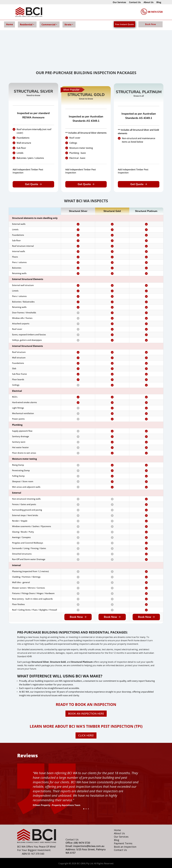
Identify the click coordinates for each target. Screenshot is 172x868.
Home (9, 24)
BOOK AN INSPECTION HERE (86, 714)
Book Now (150, 24)
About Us (149, 3)
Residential (26, 24)
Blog (159, 3)
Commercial (48, 24)
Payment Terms (123, 843)
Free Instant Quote (124, 24)
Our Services (119, 3)
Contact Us (135, 3)
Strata (68, 24)
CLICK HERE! (86, 735)
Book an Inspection (125, 847)
